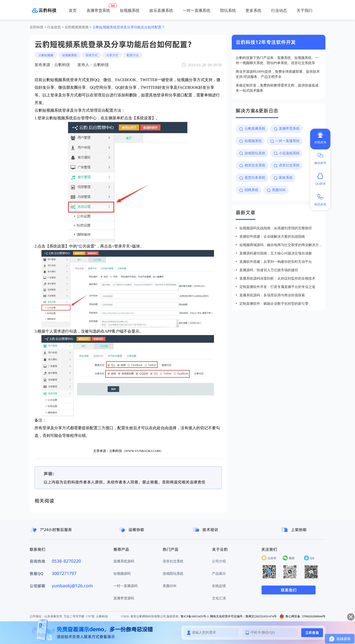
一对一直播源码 (125, 586)
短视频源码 (122, 573)
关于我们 (304, 10)
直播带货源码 (124, 598)
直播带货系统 (98, 10)
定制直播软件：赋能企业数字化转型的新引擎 (274, 304)
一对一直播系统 (196, 10)
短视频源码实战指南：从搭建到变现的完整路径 (276, 228)
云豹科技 (36, 27)
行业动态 (279, 10)
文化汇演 (219, 598)
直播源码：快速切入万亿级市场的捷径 (269, 270)
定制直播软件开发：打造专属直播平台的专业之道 (277, 287)
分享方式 (112, 55)
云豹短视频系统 (77, 27)
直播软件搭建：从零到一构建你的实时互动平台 (276, 262)
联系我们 (289, 590)
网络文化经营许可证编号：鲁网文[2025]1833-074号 (243, 616)
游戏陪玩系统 (173, 573)
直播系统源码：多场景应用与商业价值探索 (272, 295)
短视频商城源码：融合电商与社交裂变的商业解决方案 (280, 245)
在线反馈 (219, 586)
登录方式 (91, 55)
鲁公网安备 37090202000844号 (302, 616)
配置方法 (133, 55)
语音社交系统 (173, 561)
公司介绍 (219, 561)
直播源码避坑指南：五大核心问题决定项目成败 (276, 253)
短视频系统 (130, 10)
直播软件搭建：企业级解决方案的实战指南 (272, 236)
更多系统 (253, 10)
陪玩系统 (228, 10)
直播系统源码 (124, 561)
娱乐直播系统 (161, 10)
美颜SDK (170, 586)
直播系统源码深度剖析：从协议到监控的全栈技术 (277, 278)
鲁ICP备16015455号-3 (195, 616)
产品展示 (219, 573)
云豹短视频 (46, 55)
